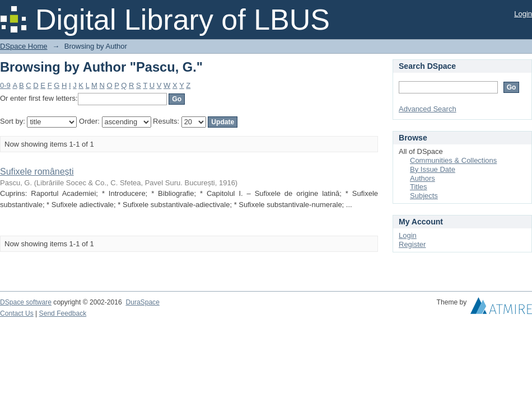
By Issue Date (433, 169)
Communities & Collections (453, 160)
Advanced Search (428, 109)
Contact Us (17, 313)
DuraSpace (142, 302)
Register (412, 244)
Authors (423, 178)
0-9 (5, 85)
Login (523, 14)
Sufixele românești (37, 172)
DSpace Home (24, 46)
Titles (419, 187)
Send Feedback (63, 313)
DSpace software (26, 302)
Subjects (424, 196)
